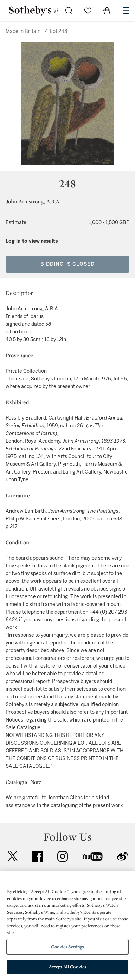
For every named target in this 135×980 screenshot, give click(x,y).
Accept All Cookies (67, 967)
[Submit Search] (69, 11)
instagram (63, 856)
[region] (67, 926)
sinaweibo (122, 856)
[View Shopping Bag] (107, 11)
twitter (13, 856)
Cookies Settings (67, 947)
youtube (92, 856)
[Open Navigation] (126, 11)
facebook (38, 856)
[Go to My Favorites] (88, 11)
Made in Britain (23, 31)
